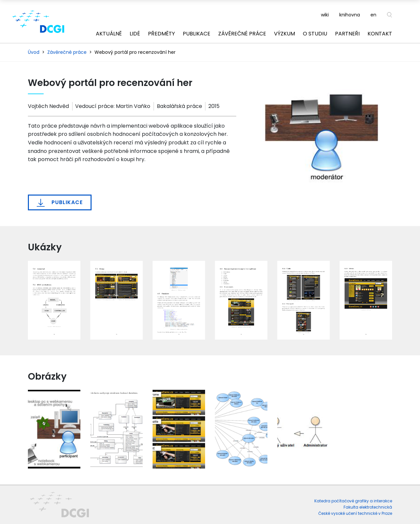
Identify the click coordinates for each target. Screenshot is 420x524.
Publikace (197, 34)
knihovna (350, 15)
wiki (325, 15)
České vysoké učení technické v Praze (355, 513)
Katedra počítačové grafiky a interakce (353, 501)
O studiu (315, 34)
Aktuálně (109, 34)
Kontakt (380, 34)
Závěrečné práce (242, 34)
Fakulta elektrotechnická (368, 507)
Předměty (161, 34)
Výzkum (284, 34)
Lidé (135, 34)
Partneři (347, 34)
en (373, 15)
